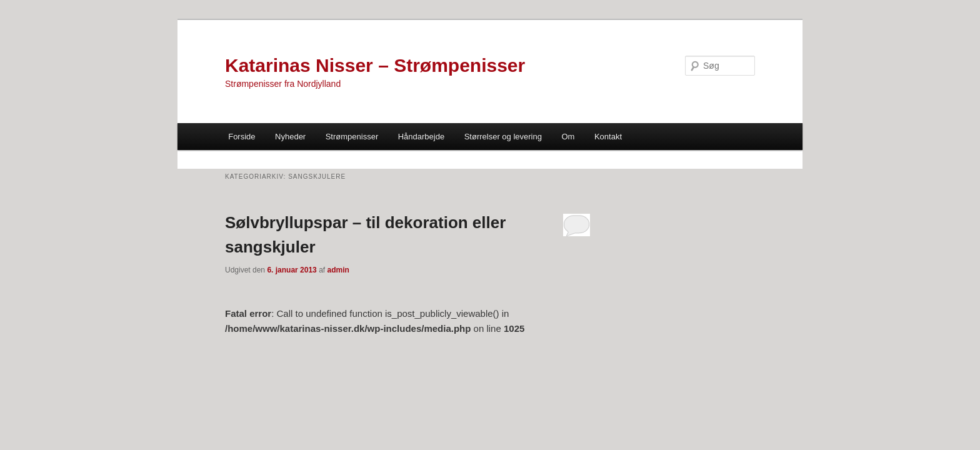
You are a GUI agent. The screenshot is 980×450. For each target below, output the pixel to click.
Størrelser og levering (503, 137)
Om (568, 137)
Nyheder (290, 137)
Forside (242, 137)
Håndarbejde (421, 137)
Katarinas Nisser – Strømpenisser (375, 65)
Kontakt (608, 137)
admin (338, 270)
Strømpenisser (352, 137)
